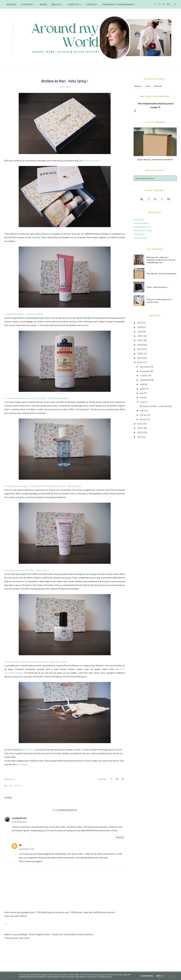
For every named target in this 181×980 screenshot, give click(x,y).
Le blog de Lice (19, 818)
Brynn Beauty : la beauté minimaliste (155, 160)
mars (142, 410)
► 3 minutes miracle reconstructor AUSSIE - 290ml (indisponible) (36, 398)
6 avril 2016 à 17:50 (26, 849)
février (143, 415)
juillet (143, 389)
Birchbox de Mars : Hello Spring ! (156, 406)
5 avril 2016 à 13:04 (19, 822)
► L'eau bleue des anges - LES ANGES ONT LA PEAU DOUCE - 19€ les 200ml (43, 486)
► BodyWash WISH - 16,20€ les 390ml (24, 314)
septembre (145, 380)
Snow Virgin (42, 662)
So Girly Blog (140, 238)
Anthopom (139, 219)
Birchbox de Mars (90, 160)
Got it (159, 976)
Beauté (138, 86)
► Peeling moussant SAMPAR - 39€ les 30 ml (27, 570)
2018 (140, 353)
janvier (143, 419)
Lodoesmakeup (141, 223)
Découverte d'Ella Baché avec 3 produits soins (159, 301)
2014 (140, 428)
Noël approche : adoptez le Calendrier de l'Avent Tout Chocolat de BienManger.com (161, 260)
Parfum (158, 86)
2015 (140, 424)
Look (148, 86)
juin (142, 393)
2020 (140, 345)
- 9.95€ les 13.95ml (58, 662)
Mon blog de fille (142, 227)
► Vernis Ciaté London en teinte (20, 662)
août (142, 384)
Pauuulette (139, 234)
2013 (140, 432)
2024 (140, 327)
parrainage (21, 764)
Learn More (147, 976)
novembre (145, 371)
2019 (140, 349)
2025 (140, 323)
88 (20, 845)
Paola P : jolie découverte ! (157, 287)
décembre (145, 367)
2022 (140, 336)
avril (142, 402)
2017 (140, 358)
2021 (140, 340)
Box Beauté (16, 786)
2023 (140, 331)
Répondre (120, 837)
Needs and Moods (143, 230)
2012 (140, 437)
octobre (144, 375)
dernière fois (28, 750)
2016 (140, 362)
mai (142, 397)
